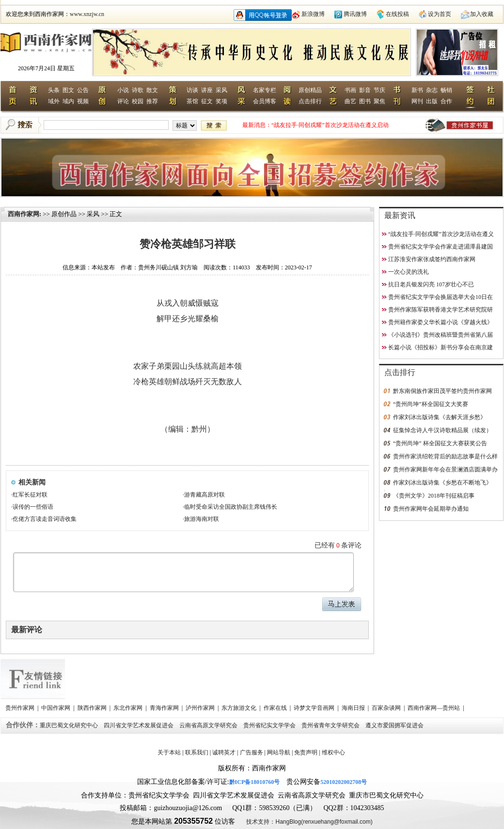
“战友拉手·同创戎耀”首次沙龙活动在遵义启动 (330, 125)
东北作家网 (129, 708)
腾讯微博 (355, 14)
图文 (68, 90)
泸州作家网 (201, 708)
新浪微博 (313, 14)
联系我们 (197, 752)
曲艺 (350, 101)
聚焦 (379, 101)
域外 (54, 101)
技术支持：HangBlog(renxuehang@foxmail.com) (309, 822)
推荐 (152, 101)
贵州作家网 (21, 708)
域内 (68, 101)
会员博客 (265, 101)
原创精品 (310, 90)
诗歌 (138, 90)
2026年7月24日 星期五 (46, 68)
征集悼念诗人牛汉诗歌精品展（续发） (442, 430)
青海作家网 (165, 708)
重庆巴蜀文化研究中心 (70, 725)
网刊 (417, 101)
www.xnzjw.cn (87, 14)
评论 (123, 101)
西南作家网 (24, 214)
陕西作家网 (93, 708)
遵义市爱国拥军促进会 (395, 725)
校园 (138, 101)
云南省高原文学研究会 (209, 725)
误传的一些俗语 (33, 507)
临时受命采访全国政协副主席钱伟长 (231, 507)
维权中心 (333, 752)
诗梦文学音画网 (315, 708)
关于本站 (169, 752)
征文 (207, 101)
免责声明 (306, 752)
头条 (54, 90)
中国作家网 (56, 708)
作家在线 (276, 708)
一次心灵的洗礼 (409, 272)
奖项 (221, 101)
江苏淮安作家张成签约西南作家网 (432, 259)
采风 (221, 90)
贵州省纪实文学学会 (270, 725)
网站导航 (279, 752)
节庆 (379, 90)
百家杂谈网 (387, 708)
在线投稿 (397, 14)
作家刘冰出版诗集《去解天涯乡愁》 (440, 417)
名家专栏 (265, 90)
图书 (365, 101)
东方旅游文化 (240, 708)
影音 (365, 90)
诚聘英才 (224, 752)
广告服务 (252, 752)
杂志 (432, 90)
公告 (83, 90)
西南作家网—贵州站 (434, 708)
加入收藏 (482, 14)
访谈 (192, 90)
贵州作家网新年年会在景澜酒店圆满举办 (445, 469)
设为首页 (440, 14)
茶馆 (192, 101)
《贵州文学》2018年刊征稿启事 (434, 496)
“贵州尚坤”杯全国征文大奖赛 (431, 404)
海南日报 (354, 708)
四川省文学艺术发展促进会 (139, 725)
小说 (123, 90)
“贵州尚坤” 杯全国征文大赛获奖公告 (440, 443)
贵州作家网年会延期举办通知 (431, 509)
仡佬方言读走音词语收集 (45, 519)
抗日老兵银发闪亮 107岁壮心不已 (431, 284)
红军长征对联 (30, 495)
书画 (350, 90)
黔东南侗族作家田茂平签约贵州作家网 (442, 391)
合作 (446, 101)
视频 (83, 101)
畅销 (446, 90)
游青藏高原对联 (205, 495)
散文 (152, 90)
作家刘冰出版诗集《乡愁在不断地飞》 (442, 483)
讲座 (207, 90)
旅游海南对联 (202, 519)
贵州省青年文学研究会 (331, 725)
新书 (417, 90)
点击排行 (310, 101)
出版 (432, 101)
